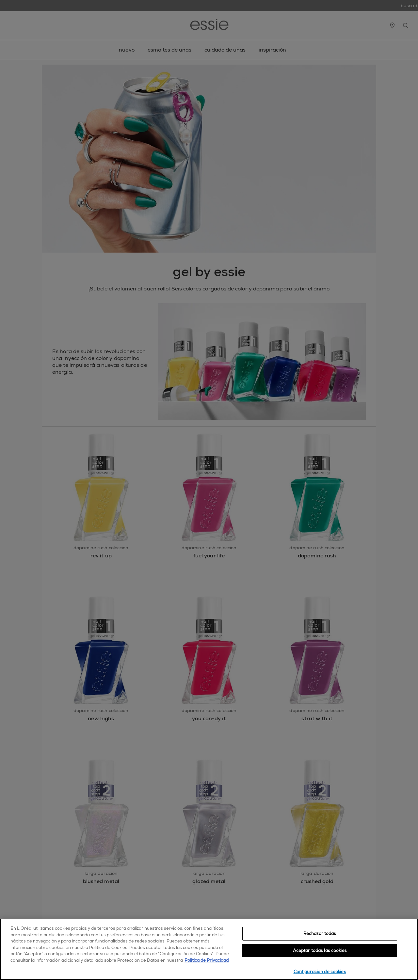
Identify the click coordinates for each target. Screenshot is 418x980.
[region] (209, 949)
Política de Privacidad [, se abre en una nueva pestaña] (207, 960)
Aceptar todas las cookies (320, 950)
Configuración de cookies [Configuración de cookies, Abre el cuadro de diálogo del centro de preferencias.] (320, 972)
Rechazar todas (320, 933)
